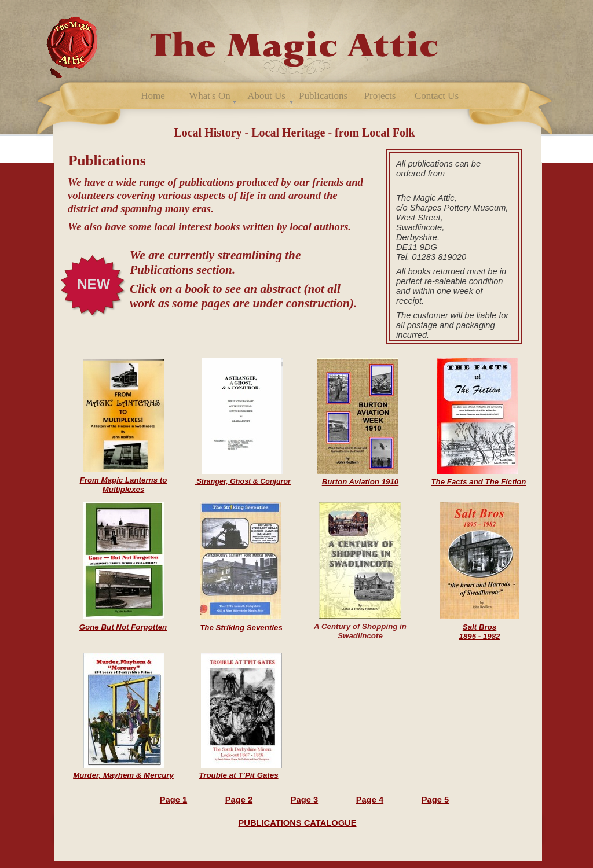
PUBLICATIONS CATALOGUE (298, 823)
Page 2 (239, 800)
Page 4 (370, 800)
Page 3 (304, 800)
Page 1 (173, 800)
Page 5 (435, 800)
